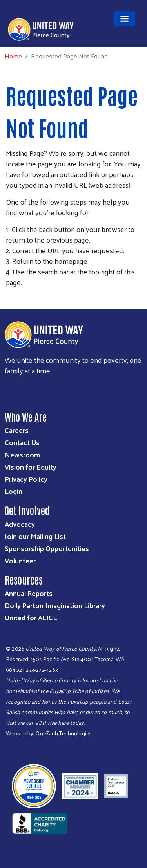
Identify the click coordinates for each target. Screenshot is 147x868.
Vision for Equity (31, 467)
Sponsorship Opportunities (47, 548)
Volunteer (20, 560)
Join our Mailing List (35, 536)
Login (14, 491)
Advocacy (20, 524)
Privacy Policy (26, 479)
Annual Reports (29, 593)
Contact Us (22, 442)
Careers (17, 430)
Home (13, 56)
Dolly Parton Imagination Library (55, 605)
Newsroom (22, 454)
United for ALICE (31, 617)
